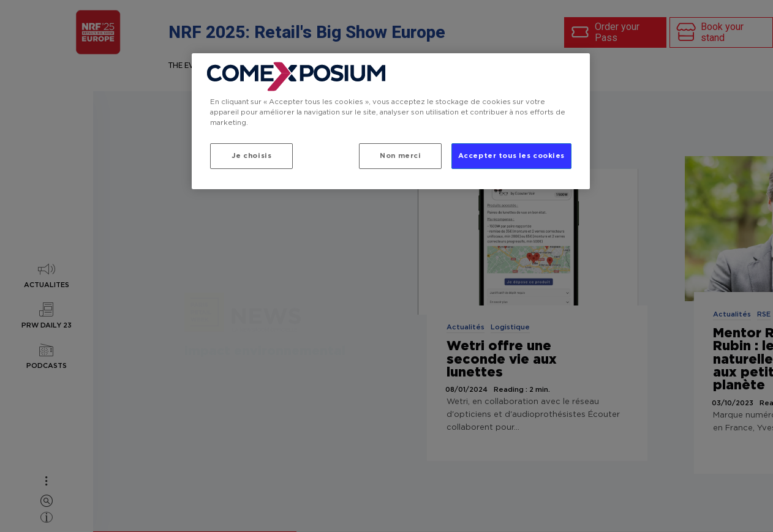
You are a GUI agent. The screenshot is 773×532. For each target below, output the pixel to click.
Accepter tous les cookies (511, 156)
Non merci (400, 156)
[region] (391, 121)
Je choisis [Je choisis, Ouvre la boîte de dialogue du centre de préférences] (252, 156)
